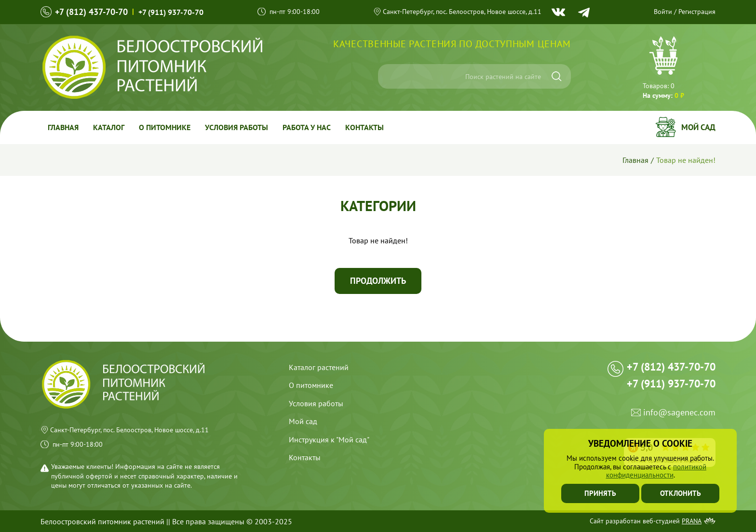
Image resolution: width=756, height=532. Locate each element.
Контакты (364, 127)
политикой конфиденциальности (656, 471)
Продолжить (378, 281)
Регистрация (697, 12)
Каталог (109, 127)
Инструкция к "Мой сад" (329, 439)
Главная (63, 127)
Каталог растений (319, 367)
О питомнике (165, 127)
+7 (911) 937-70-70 (171, 12)
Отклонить (681, 493)
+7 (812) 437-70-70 (91, 12)
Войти (663, 12)
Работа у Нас (307, 127)
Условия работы (236, 127)
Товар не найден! (686, 160)
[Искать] (557, 76)
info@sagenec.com (679, 413)
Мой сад (698, 127)
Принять (600, 493)
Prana (692, 521)
